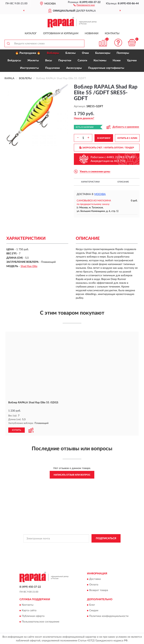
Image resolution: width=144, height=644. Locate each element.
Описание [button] (123, 182)
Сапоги (82, 61)
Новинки (92, 34)
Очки (85, 53)
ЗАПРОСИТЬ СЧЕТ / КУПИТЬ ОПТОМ (107, 148)
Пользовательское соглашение (40, 622)
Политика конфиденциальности (109, 616)
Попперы (123, 53)
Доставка (95, 579)
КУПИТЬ (16, 430)
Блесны (70, 53)
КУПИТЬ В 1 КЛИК (127, 138)
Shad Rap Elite (29, 266)
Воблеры (53, 53)
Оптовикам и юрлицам (61, 34)
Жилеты (33, 61)
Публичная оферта (33, 616)
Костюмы (100, 61)
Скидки (94, 610)
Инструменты (29, 68)
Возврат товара (99, 590)
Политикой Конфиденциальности (90, 547)
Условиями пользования (69, 550)
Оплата (94, 584)
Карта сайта (29, 610)
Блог (92, 605)
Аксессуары (74, 68)
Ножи (117, 61)
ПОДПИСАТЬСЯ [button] (106, 538)
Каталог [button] (31, 34)
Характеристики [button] (90, 182)
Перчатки (65, 61)
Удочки (132, 61)
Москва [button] (100, 194)
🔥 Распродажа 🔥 (28, 53)
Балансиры (103, 53)
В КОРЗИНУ (104, 138)
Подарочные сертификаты (106, 68)
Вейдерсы (14, 61)
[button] (84, 5)
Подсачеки (52, 68)
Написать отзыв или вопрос (72, 475)
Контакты (112, 34)
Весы (49, 61)
